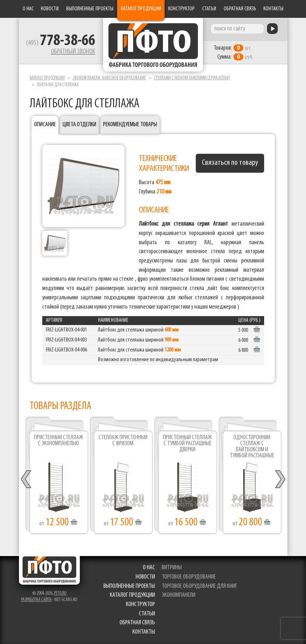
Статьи (209, 9)
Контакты (273, 9)
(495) (61, 43)
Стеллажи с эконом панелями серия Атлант (192, 78)
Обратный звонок (73, 52)
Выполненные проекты (90, 9)
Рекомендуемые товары (130, 125)
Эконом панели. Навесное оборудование (109, 78)
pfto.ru (60, 593)
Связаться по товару (230, 163)
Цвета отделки (79, 125)
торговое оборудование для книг (200, 586)
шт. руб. (234, 53)
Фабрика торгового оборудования (153, 45)
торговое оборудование (189, 577)
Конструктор (181, 9)
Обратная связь (240, 9)
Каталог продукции (141, 9)
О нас (28, 9)
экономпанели (179, 595)
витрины (172, 568)
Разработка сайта (36, 600)
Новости (50, 9)
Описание (45, 125)
